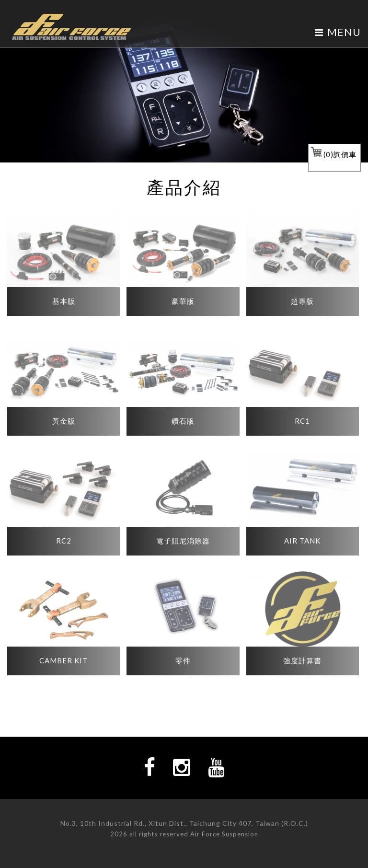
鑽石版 (183, 421)
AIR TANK (302, 541)
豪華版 (183, 301)
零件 (183, 660)
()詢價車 (334, 154)
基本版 (64, 301)
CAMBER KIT (63, 660)
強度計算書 (302, 660)
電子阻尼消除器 (183, 541)
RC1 (302, 421)
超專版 (302, 301)
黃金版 (64, 421)
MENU (338, 32)
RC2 (64, 541)
